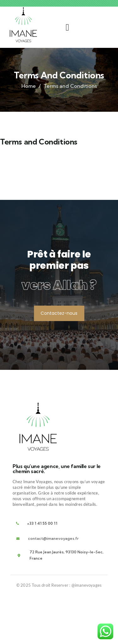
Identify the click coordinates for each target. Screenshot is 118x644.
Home (29, 86)
